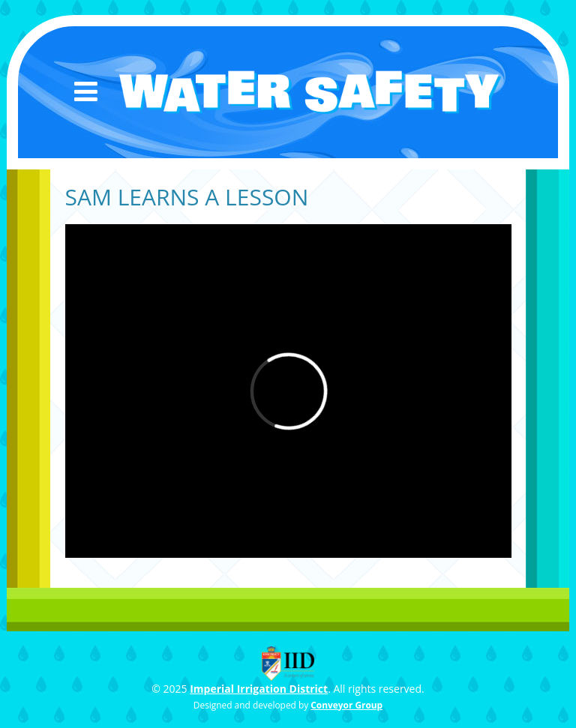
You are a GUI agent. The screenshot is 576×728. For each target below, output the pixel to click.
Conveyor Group (346, 705)
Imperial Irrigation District (259, 689)
